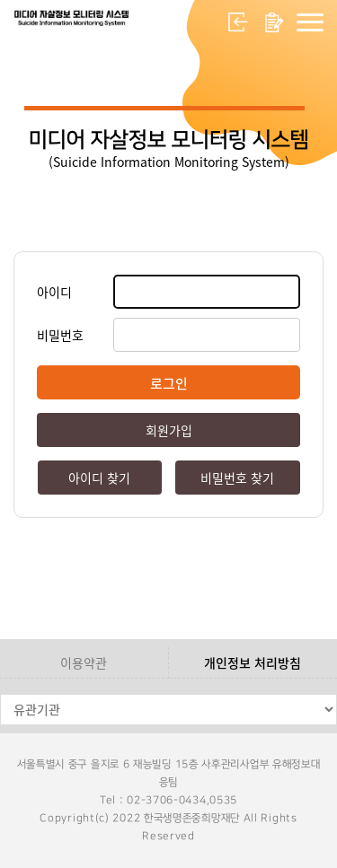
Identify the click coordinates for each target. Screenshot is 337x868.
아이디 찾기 (99, 478)
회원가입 (274, 22)
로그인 (238, 22)
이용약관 (84, 662)
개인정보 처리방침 (253, 662)
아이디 (54, 292)
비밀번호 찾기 (237, 478)
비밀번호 (60, 335)
